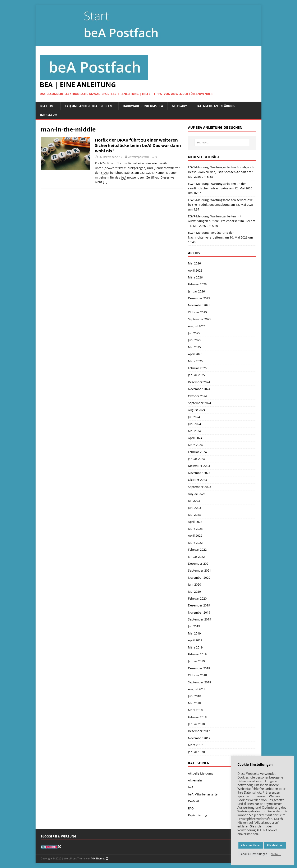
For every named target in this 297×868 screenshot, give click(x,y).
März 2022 (195, 543)
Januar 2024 (196, 459)
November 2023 (199, 473)
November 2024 (199, 389)
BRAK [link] (104, 173)
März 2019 (195, 647)
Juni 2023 (195, 508)
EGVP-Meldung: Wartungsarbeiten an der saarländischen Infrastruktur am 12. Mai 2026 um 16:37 (220, 188)
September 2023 (200, 487)
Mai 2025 (194, 347)
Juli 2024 (194, 417)
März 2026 (195, 277)
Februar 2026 (197, 284)
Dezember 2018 (199, 668)
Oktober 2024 (197, 396)
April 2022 (195, 535)
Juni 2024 (195, 424)
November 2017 (199, 738)
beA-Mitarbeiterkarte (203, 794)
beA (191, 787)
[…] (105, 182)
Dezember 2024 (199, 382)
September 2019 (200, 619)
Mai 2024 (194, 431)
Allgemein (195, 780)
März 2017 (195, 745)
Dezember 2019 (199, 605)
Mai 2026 (194, 263)
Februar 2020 (197, 598)
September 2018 (200, 682)
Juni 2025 (195, 340)
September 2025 (200, 319)
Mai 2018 (194, 703)
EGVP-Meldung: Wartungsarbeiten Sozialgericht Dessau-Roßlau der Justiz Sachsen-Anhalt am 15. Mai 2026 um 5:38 (222, 172)
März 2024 (195, 445)
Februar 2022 (197, 550)
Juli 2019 (194, 626)
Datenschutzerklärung (215, 106)
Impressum (49, 115)
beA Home (47, 106)
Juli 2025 (194, 333)
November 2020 (199, 578)
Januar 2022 (196, 557)
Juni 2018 (195, 696)
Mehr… (276, 854)
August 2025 (197, 326)
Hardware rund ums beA (143, 106)
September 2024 (200, 403)
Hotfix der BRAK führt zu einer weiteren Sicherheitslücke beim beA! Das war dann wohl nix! (138, 145)
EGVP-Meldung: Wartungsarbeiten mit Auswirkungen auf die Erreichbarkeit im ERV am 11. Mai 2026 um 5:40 (222, 221)
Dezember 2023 (199, 466)
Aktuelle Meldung (200, 773)
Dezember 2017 (199, 731)
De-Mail (193, 801)
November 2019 (199, 612)
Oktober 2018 (197, 675)
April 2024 (195, 438)
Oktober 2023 (197, 480)
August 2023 (197, 494)
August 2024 (197, 410)
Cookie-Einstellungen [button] (254, 854)
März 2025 (195, 361)
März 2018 (195, 710)
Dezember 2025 (199, 298)
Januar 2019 (196, 661)
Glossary (179, 106)
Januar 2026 (196, 291)
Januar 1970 (196, 752)
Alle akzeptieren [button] (251, 845)
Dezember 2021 (199, 564)
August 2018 (197, 689)
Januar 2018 (196, 724)
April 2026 (195, 270)
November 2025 (199, 305)
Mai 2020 (194, 592)
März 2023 (195, 529)
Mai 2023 (194, 515)
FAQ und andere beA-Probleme (90, 106)
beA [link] (107, 168)
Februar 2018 (197, 717)
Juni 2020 (195, 584)
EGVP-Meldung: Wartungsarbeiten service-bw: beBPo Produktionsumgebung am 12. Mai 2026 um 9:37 (221, 205)
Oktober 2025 (197, 312)
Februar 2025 (197, 368)
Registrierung (198, 815)
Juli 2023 (194, 501)
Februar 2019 (197, 654)
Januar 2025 (196, 375)
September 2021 (200, 570)
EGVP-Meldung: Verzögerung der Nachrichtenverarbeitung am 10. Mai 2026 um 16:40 (220, 237)
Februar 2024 (197, 452)
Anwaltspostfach (139, 157)
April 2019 (195, 640)
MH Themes (98, 858)
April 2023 (195, 522)
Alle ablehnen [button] (275, 845)
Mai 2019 (194, 633)
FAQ (191, 808)
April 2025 (195, 354)
